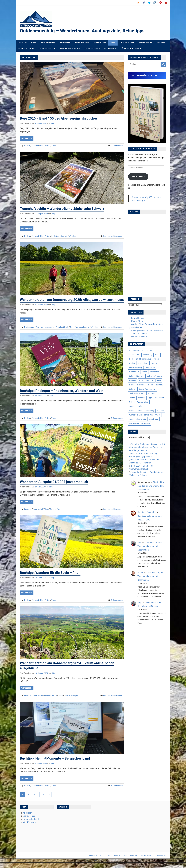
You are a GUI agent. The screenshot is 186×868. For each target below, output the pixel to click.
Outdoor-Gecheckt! (70, 49)
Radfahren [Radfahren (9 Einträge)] (150, 381)
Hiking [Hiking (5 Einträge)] (145, 372)
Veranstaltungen (83, 332)
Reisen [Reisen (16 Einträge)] (132, 385)
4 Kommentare (117, 791)
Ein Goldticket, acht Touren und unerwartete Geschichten (152, 486)
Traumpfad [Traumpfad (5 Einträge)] (159, 398)
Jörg (53, 124)
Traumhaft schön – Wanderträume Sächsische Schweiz (65, 209)
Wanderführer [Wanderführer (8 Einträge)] (143, 402)
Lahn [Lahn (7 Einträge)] (131, 377)
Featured (35, 146)
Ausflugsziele (82, 43)
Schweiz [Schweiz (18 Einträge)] (133, 389)
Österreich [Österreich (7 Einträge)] (146, 424)
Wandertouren (48, 43)
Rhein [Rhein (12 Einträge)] (151, 385)
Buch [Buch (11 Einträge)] (131, 359)
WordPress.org (30, 828)
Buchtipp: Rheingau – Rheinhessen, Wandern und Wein (65, 396)
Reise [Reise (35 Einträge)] (159, 381)
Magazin (23, 43)
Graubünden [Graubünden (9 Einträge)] (134, 372)
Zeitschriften (55, 515)
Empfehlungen (146, 43)
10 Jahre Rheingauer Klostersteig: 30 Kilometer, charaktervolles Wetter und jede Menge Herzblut (147, 448)
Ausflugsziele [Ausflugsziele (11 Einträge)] (135, 355)
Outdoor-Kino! (92, 49)
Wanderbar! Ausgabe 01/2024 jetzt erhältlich (56, 487)
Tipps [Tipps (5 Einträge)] (150, 398)
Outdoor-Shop (114, 861)
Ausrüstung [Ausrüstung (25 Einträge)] (147, 355)
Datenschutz (147, 861)
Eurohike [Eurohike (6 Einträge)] (154, 364)
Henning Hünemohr (146, 513)
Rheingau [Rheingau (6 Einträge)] (159, 385)
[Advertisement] (147, 255)
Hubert (140, 573)
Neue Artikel (45, 146)
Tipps (113, 43)
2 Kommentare (117, 146)
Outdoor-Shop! (26, 49)
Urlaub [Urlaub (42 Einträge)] (132, 402)
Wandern (73, 237)
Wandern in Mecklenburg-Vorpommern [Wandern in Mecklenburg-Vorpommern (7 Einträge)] (145, 415)
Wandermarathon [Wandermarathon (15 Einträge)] (136, 407)
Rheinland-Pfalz (62, 332)
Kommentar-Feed (31, 824)
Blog (34, 43)
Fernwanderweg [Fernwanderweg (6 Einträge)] (136, 368)
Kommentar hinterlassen (113, 237)
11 (43, 800)
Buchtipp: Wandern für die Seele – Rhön (52, 578)
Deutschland (29, 332)
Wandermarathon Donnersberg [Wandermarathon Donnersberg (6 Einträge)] (142, 411)
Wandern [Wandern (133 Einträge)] (161, 411)
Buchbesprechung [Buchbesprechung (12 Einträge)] (143, 359)
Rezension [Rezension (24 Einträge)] (141, 385)
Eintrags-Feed (29, 821)
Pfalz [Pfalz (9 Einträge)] (141, 381)
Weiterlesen (27, 139)
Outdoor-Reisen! (47, 49)
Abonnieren (138, 177)
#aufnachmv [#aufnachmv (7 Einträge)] (134, 351)
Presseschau (111, 49)
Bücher (27, 146)
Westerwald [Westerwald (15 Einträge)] (134, 424)
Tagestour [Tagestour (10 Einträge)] (152, 394)
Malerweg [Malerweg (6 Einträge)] (140, 377)
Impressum (161, 861)
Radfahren (65, 43)
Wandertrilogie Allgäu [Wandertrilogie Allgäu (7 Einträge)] (138, 420)
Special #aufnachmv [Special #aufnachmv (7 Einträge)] (147, 389)
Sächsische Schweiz (59, 237)
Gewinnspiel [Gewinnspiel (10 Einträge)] (150, 368)
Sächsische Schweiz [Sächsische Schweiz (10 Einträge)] (137, 394)
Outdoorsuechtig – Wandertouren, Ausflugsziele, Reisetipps (86, 31)
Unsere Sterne (127, 43)
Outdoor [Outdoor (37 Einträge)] (133, 381)
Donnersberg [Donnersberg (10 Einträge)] (143, 364)
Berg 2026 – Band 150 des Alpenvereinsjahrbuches (62, 119)
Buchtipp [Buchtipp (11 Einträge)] (157, 359)
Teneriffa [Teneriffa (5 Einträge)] (142, 398)
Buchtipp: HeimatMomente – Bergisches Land (57, 764)
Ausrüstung (100, 43)
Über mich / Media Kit (132, 49)
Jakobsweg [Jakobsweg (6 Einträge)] (154, 372)
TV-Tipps (161, 43)
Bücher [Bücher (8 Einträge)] (132, 364)
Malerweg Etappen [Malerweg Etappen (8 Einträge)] (154, 377)
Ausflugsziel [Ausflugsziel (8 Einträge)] (147, 351)
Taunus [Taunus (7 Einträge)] (132, 398)
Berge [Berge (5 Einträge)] (157, 355)
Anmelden (28, 818)
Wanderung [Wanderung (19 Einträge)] (154, 420)
